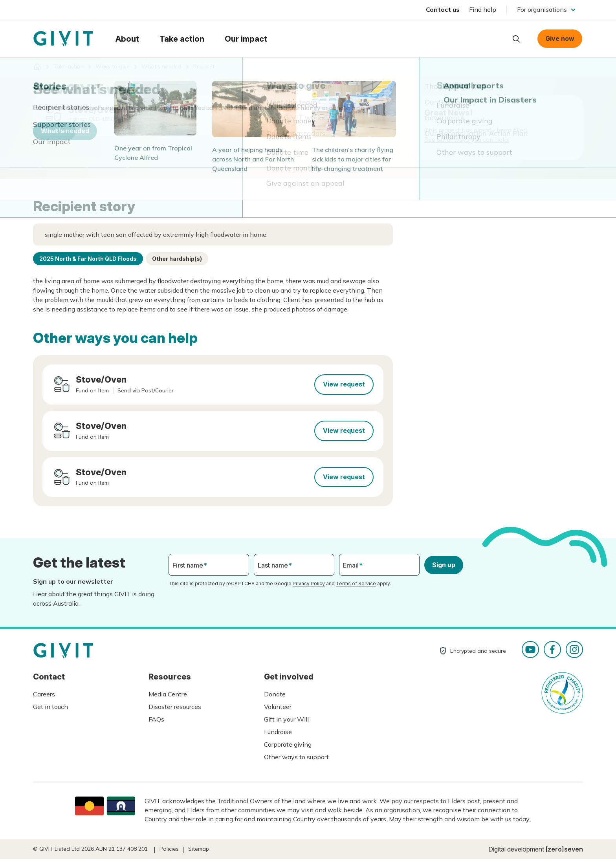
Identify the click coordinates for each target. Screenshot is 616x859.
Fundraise (278, 732)
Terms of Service (356, 583)
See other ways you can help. (467, 139)
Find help (483, 9)
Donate (275, 694)
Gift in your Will (286, 719)
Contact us (443, 9)
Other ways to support (296, 757)
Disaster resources (175, 707)
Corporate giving (288, 744)
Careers (44, 694)
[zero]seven (564, 849)
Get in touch (50, 707)
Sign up (444, 565)
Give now (560, 38)
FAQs (156, 719)
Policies (169, 849)
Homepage (63, 39)
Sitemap (199, 849)
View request (344, 384)
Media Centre (168, 694)
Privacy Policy (309, 583)
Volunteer (278, 707)
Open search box (516, 39)
